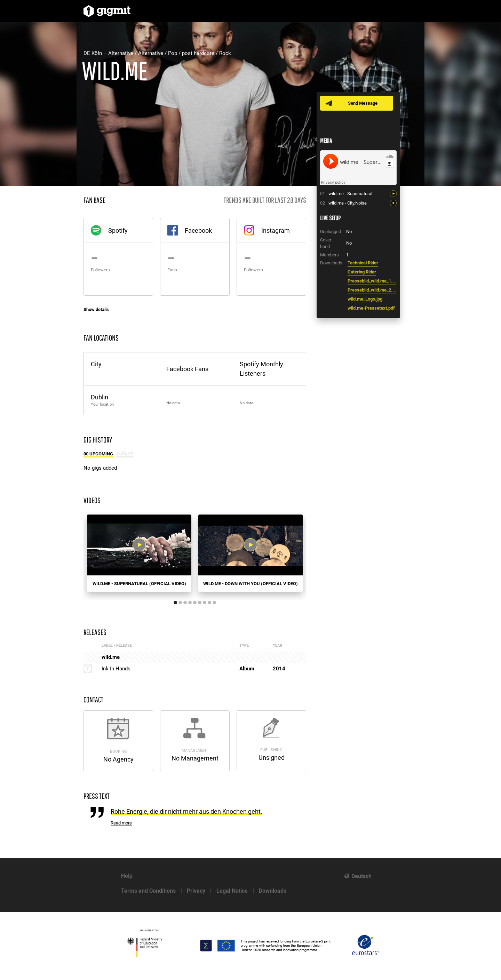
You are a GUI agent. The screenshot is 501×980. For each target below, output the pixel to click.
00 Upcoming (99, 454)
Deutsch (361, 876)
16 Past (124, 454)
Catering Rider (362, 272)
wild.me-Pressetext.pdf (371, 308)
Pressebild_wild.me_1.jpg (372, 281)
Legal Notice (232, 891)
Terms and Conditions (148, 891)
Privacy (196, 891)
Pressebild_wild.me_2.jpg (372, 290)
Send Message (363, 103)
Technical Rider (363, 263)
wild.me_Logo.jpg (365, 299)
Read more (121, 823)
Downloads (273, 891)
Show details (96, 309)
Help (127, 876)
